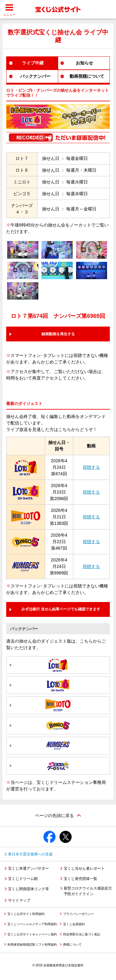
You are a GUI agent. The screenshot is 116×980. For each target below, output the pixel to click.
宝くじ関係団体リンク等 (28, 889)
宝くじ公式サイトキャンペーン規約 (32, 934)
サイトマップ (19, 900)
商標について (72, 945)
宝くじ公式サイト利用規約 (26, 914)
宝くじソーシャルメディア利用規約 (32, 924)
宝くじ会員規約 (74, 924)
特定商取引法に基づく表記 (82, 934)
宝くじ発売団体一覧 (80, 879)
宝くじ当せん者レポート (84, 868)
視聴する (91, 467)
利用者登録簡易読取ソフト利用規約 (32, 945)
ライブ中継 (33, 63)
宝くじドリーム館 (23, 879)
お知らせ (84, 63)
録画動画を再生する (58, 334)
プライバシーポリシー (79, 914)
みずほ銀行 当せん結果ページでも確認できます (61, 609)
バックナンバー (35, 76)
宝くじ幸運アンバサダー (28, 868)
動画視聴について (87, 76)
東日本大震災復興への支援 (30, 854)
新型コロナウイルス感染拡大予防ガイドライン (88, 891)
